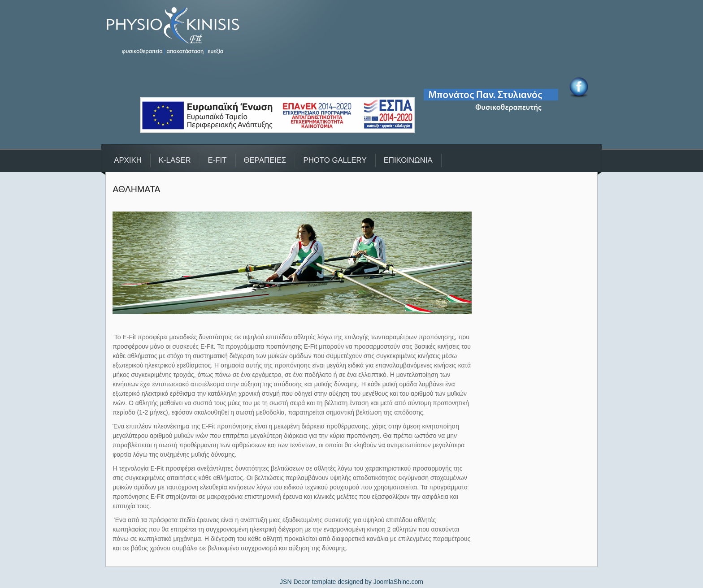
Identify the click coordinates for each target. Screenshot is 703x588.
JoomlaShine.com (398, 582)
